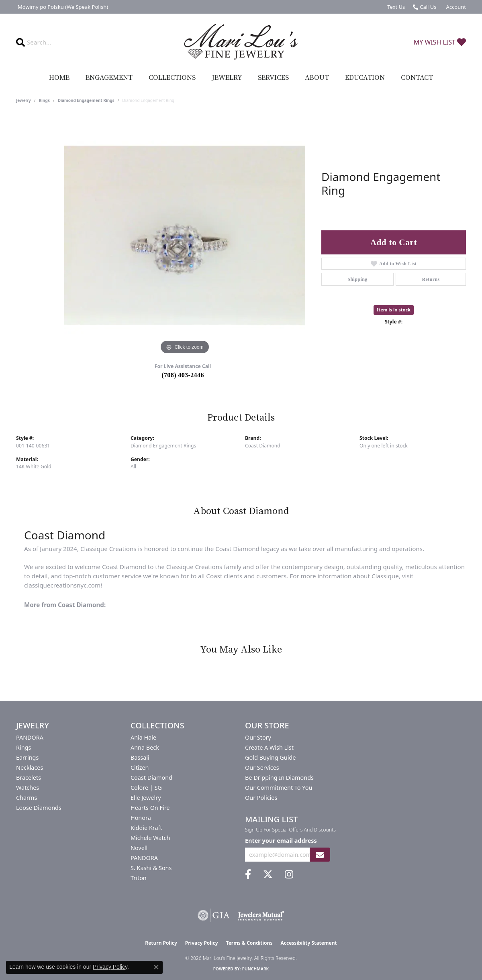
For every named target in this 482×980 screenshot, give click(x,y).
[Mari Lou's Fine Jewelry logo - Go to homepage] (241, 42)
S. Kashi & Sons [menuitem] (151, 868)
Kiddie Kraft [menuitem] (146, 828)
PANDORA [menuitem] (30, 737)
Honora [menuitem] (141, 818)
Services (273, 78)
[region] (185, 236)
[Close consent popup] (156, 967)
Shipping (357, 279)
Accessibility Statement (308, 943)
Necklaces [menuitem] (30, 768)
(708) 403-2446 (183, 375)
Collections (172, 78)
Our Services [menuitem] (262, 768)
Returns (431, 279)
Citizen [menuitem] (140, 768)
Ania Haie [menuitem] (143, 737)
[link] (62, 7)
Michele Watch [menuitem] (150, 838)
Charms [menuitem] (27, 798)
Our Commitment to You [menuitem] (279, 788)
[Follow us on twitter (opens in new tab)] (268, 874)
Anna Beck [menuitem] (145, 747)
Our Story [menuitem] (258, 737)
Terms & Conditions (249, 943)
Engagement (109, 78)
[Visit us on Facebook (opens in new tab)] (248, 874)
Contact (417, 78)
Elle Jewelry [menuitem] (146, 798)
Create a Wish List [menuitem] (269, 747)
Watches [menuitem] (28, 788)
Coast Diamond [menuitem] (151, 778)
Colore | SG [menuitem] (146, 788)
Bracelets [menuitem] (29, 778)
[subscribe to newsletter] (320, 855)
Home (59, 78)
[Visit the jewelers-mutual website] (261, 915)
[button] (455, 7)
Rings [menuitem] (23, 747)
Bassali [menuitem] (140, 757)
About (317, 78)
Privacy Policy (202, 943)
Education (365, 78)
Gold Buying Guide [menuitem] (270, 757)
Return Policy (161, 943)
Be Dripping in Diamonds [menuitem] (279, 778)
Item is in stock (394, 310)
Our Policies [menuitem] (261, 798)
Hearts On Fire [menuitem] (150, 808)
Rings (44, 100)
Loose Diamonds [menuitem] (39, 808)
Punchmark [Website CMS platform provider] (256, 969)
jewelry (23, 100)
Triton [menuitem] (139, 878)
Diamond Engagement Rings (86, 100)
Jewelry (227, 78)
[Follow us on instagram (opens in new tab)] (289, 874)
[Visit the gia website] (214, 915)
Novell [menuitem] (139, 848)
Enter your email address (281, 841)
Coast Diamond (263, 446)
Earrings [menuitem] (27, 757)
